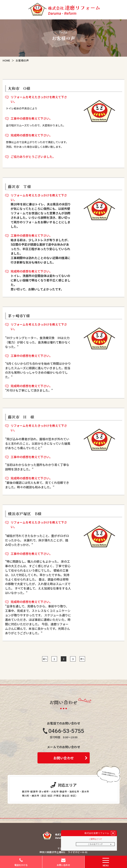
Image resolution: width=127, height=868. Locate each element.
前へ (45, 659)
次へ (82, 659)
